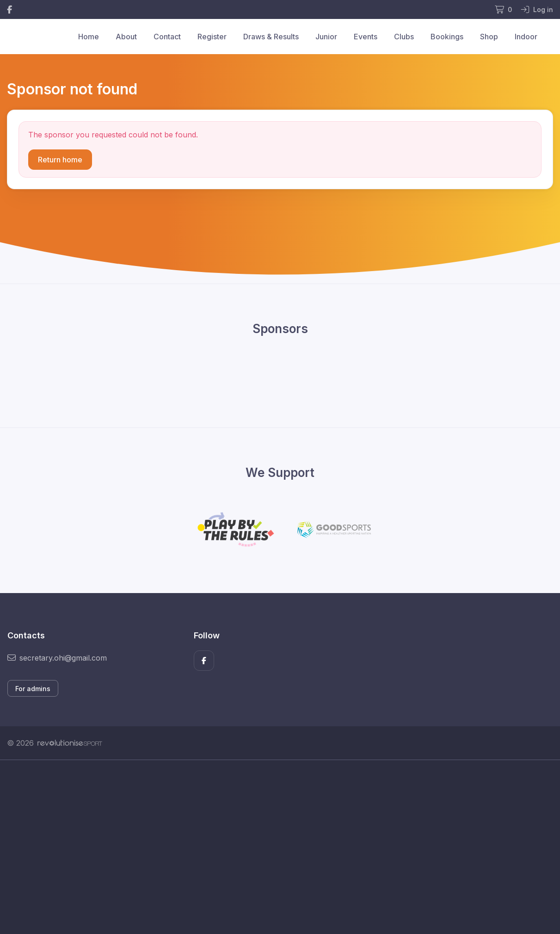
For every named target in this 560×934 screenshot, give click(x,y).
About (126, 37)
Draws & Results (271, 37)
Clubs (404, 37)
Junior (326, 37)
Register (212, 37)
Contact (167, 37)
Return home (60, 160)
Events (366, 37)
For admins (33, 689)
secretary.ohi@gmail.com (57, 658)
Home (89, 37)
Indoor (526, 37)
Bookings (447, 37)
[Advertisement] (280, 847)
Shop (489, 37)
